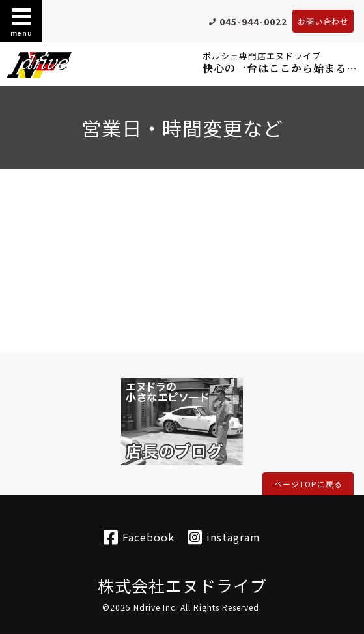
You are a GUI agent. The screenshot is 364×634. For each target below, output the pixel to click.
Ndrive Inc (154, 607)
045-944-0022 (253, 22)
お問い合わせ (323, 21)
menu (21, 22)
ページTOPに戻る (308, 484)
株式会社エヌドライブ (182, 585)
